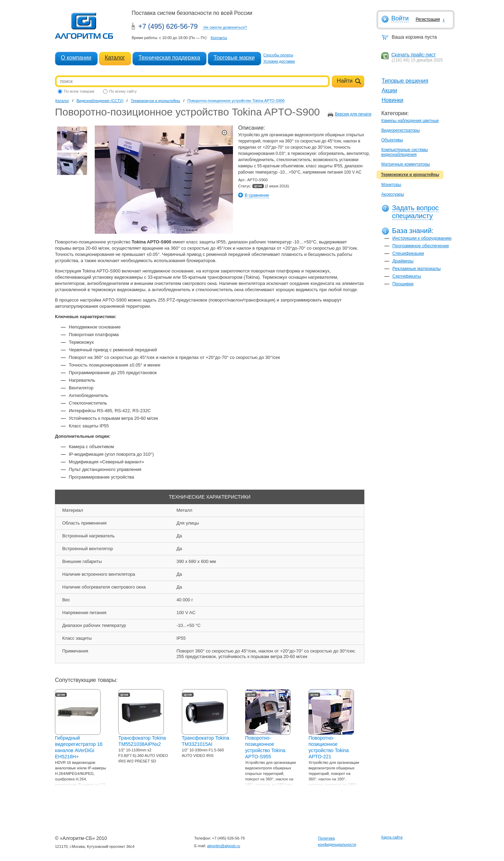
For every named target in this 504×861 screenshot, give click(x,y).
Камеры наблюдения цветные (410, 121)
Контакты (219, 38)
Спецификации (408, 253)
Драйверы (403, 261)
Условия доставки (279, 61)
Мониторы (391, 185)
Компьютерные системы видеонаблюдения (405, 152)
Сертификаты (407, 276)
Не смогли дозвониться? (225, 27)
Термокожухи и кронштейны (410, 175)
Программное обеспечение (421, 246)
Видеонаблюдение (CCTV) (100, 101)
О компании (76, 58)
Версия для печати (353, 114)
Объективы (392, 140)
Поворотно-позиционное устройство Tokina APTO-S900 (236, 101)
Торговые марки (234, 58)
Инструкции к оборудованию (422, 238)
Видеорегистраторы (400, 130)
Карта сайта (392, 837)
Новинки (393, 100)
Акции (389, 90)
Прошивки (403, 284)
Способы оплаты (278, 55)
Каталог (115, 58)
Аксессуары (393, 194)
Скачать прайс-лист (413, 55)
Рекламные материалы (417, 269)
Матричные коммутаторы (406, 164)
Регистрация (428, 19)
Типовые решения (405, 81)
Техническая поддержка (169, 58)
